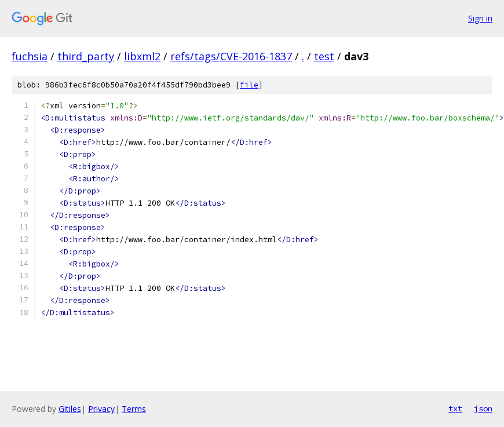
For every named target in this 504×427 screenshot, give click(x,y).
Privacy (101, 409)
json (483, 408)
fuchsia (30, 56)
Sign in (480, 18)
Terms (134, 409)
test (324, 56)
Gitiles (70, 409)
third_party (86, 56)
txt (455, 408)
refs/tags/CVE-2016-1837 (231, 56)
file (249, 85)
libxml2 (142, 56)
